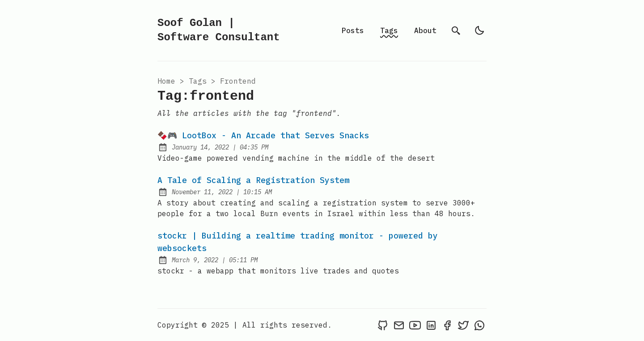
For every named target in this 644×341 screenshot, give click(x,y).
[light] (479, 30)
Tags (389, 30)
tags (198, 81)
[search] (456, 30)
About (425, 30)
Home (166, 81)
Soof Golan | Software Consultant (219, 30)
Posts (353, 30)
